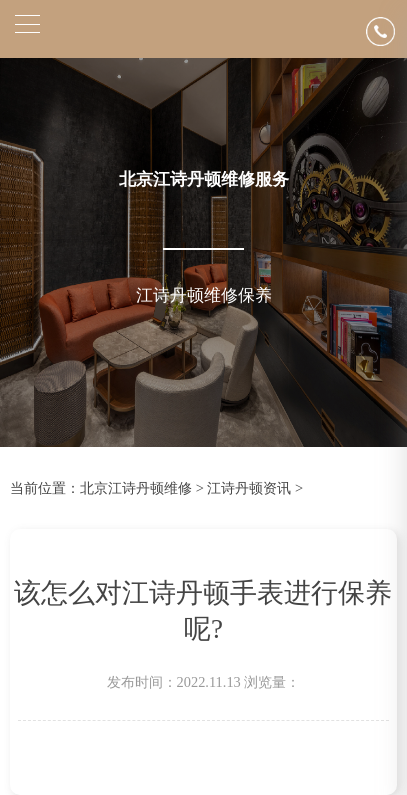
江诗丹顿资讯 (249, 488)
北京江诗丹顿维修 (136, 488)
